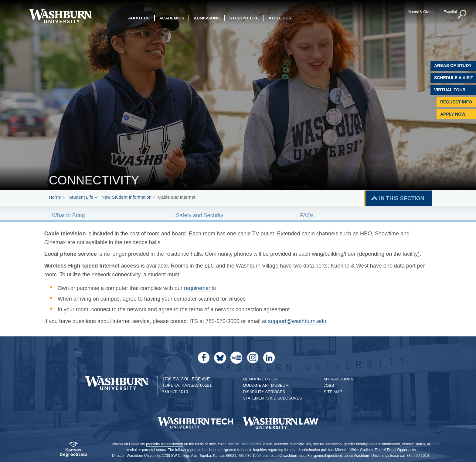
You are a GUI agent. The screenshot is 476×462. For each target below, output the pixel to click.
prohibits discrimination (165, 444)
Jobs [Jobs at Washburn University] (329, 385)
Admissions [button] (207, 18)
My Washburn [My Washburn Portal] (338, 379)
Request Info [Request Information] (456, 102)
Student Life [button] (244, 18)
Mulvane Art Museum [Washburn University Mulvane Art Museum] (266, 385)
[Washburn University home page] (60, 16)
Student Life (81, 197)
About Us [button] (139, 18)
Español (450, 12)
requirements (200, 288)
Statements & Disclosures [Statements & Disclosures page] (272, 398)
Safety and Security (199, 215)
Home (55, 197)
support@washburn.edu (297, 321)
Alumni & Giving (421, 12)
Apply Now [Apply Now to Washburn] (453, 114)
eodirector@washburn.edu (284, 456)
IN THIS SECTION (402, 198)
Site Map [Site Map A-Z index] (333, 392)
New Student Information (126, 197)
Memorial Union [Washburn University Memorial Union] (260, 379)
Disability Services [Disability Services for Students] (264, 392)
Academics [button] (172, 18)
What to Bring (68, 215)
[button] (462, 15)
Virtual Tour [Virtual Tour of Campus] (450, 90)
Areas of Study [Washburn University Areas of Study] (453, 66)
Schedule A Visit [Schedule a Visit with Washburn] (454, 78)
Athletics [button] (280, 18)
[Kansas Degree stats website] (73, 451)
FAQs (307, 215)
